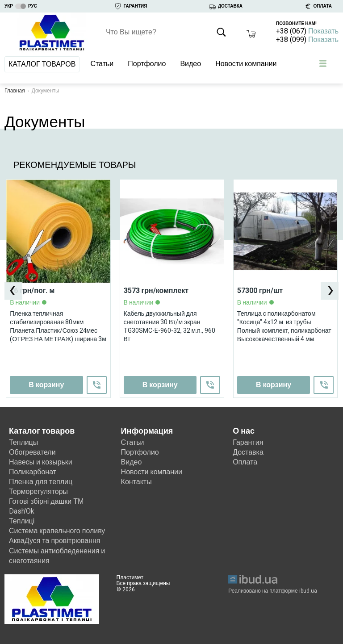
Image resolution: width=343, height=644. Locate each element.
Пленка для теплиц (41, 482)
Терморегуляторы (38, 491)
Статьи (102, 64)
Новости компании (246, 64)
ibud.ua (308, 591)
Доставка (248, 452)
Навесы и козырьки (41, 462)
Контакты (136, 482)
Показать (323, 31)
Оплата (245, 462)
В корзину (46, 385)
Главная (15, 91)
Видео (190, 64)
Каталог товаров (42, 64)
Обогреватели (32, 452)
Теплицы (23, 442)
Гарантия (248, 442)
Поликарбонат (33, 472)
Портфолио (147, 64)
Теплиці (22, 521)
